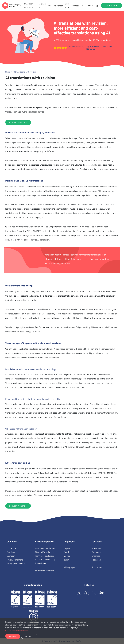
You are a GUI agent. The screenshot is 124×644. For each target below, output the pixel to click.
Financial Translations (45, 552)
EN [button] (89, 6)
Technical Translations (45, 556)
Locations (97, 542)
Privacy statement (15, 560)
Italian (66, 560)
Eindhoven (96, 552)
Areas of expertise (44, 542)
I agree (13, 636)
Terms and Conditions (16, 564)
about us (67, 6)
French (66, 552)
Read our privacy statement (17, 631)
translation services (29, 6)
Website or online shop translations (45, 561)
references (58, 6)
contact (76, 6)
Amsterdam (97, 548)
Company (12, 542)
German (67, 556)
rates (50, 6)
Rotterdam (97, 560)
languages (42, 4)
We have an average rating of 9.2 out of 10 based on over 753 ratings (83, 48)
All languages (69, 567)
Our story (11, 552)
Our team (11, 556)
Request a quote (112, 6)
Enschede (96, 556)
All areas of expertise (44, 571)
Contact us (11, 548)
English (67, 548)
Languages (69, 542)
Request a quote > (18, 122)
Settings (29, 636)
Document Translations (45, 548)
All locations (97, 567)
